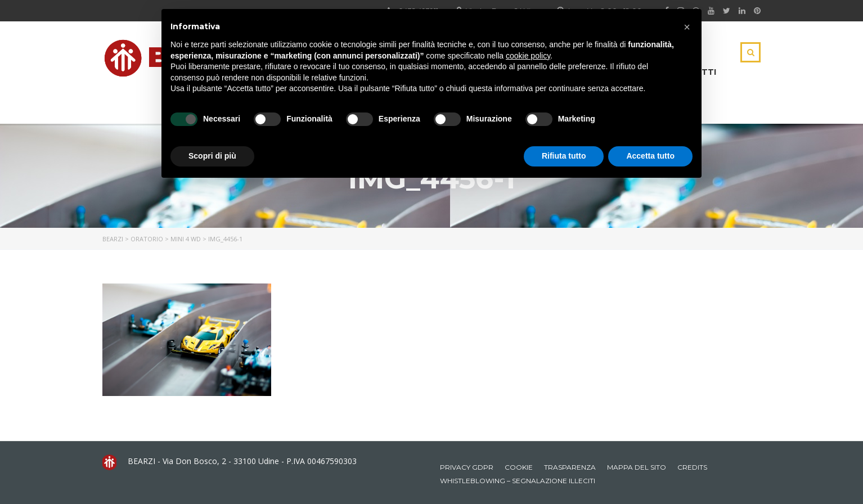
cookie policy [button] (528, 56)
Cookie (519, 467)
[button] (687, 27)
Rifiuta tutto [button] (564, 156)
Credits (692, 467)
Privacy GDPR (467, 467)
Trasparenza (570, 467)
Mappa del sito (637, 467)
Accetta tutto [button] (650, 156)
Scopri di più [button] (212, 156)
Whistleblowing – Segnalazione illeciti (518, 481)
